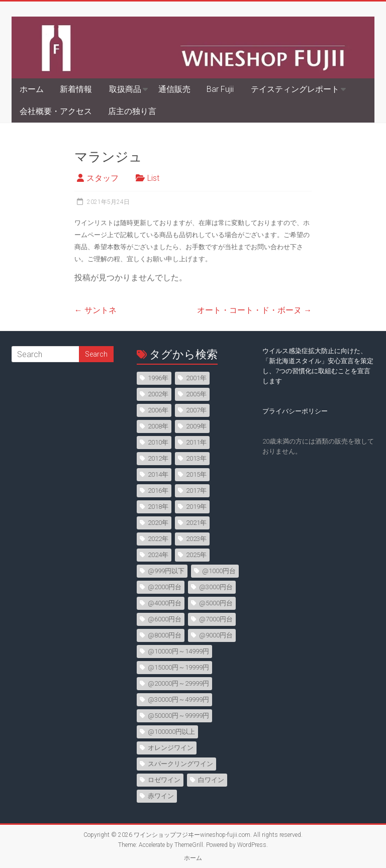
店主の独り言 (132, 111)
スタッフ (103, 178)
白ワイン (211, 780)
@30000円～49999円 (178, 699)
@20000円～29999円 (178, 683)
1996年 (158, 378)
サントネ (95, 310)
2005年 (196, 394)
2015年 (196, 474)
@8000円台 (165, 635)
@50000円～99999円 (178, 716)
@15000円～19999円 (178, 667)
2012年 (158, 458)
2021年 (196, 523)
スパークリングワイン (180, 764)
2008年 (158, 426)
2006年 (158, 410)
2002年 (158, 394)
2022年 (158, 539)
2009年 (196, 426)
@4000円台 (165, 603)
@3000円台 (216, 587)
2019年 (196, 507)
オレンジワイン (171, 748)
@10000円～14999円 (178, 651)
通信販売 (174, 89)
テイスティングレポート (295, 89)
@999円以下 (166, 571)
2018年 (158, 507)
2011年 (196, 442)
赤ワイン (161, 796)
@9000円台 (216, 635)
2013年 (196, 458)
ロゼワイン (164, 780)
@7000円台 (216, 619)
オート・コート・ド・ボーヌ (254, 310)
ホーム (32, 89)
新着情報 (76, 89)
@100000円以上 (171, 732)
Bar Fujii (220, 89)
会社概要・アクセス (56, 111)
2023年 (196, 539)
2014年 (158, 474)
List (153, 178)
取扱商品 (125, 89)
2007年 (196, 410)
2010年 (158, 442)
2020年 (158, 523)
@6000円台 (165, 619)
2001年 (196, 378)
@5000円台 (216, 603)
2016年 (158, 491)
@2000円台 (165, 587)
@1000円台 (219, 571)
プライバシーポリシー (295, 411)
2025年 (196, 555)
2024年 (158, 555)
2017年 (196, 491)
